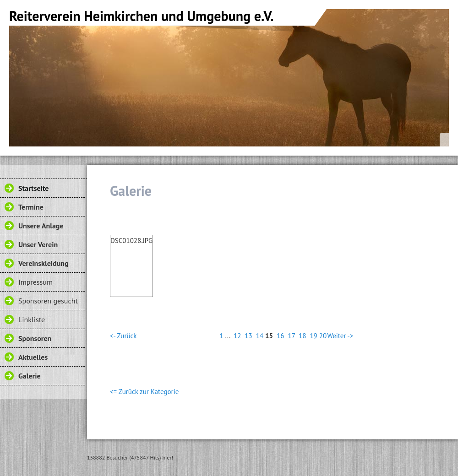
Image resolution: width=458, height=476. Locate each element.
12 (237, 336)
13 (248, 336)
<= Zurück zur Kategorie (144, 392)
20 (323, 336)
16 (280, 336)
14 (260, 336)
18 (302, 336)
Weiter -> (340, 336)
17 (292, 336)
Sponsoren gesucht (48, 301)
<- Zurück (123, 336)
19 (313, 336)
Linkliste (32, 319)
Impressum (35, 282)
